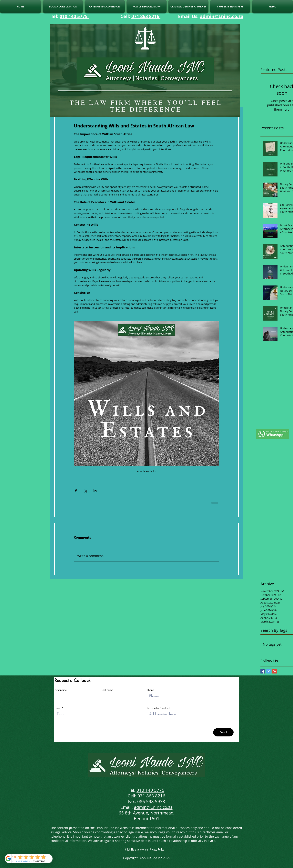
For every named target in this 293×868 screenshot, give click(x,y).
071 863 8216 (146, 16)
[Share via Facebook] (76, 491)
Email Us (188, 16)
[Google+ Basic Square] (274, 671)
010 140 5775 (74, 16)
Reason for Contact (158, 708)
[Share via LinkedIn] (95, 491)
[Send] (223, 732)
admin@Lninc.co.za (222, 16)
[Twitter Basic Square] (269, 671)
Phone (150, 690)
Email (58, 708)
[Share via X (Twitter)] (85, 491)
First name (61, 690)
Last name (107, 690)
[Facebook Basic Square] (263, 671)
